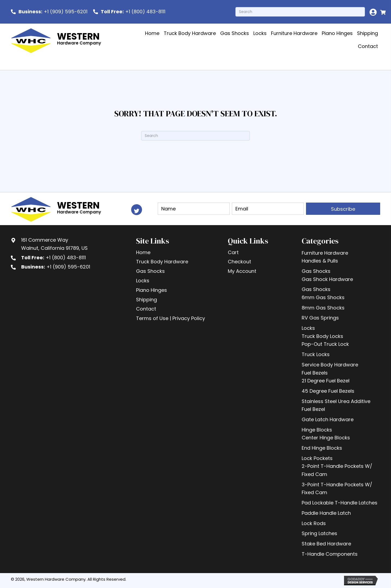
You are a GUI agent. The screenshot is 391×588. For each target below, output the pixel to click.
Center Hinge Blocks (326, 438)
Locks (308, 328)
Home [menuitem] (143, 252)
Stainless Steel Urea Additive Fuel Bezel (336, 405)
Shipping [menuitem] (146, 300)
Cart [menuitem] (233, 252)
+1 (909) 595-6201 (68, 267)
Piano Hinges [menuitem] (152, 290)
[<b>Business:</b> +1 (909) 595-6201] (49, 12)
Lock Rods (314, 523)
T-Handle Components (330, 554)
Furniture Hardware (325, 253)
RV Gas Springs (320, 318)
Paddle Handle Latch (326, 513)
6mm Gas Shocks (323, 297)
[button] (137, 210)
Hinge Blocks (317, 430)
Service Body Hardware (330, 365)
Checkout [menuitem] (239, 262)
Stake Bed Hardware (326, 544)
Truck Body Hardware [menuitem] (162, 262)
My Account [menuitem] (242, 271)
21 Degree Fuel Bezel (326, 381)
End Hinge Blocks (322, 448)
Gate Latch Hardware (328, 419)
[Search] (300, 12)
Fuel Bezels (315, 373)
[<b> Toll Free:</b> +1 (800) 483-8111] (129, 12)
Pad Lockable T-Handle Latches (340, 503)
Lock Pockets (317, 458)
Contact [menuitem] (146, 309)
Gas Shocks (316, 271)
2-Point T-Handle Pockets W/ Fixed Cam (337, 470)
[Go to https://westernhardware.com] (57, 40)
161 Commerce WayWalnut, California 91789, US (54, 244)
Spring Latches (319, 533)
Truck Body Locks (322, 336)
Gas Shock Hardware (327, 279)
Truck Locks (316, 354)
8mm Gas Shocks (323, 308)
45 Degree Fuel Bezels (328, 391)
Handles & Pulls (320, 261)
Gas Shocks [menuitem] (150, 271)
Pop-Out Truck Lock (325, 344)
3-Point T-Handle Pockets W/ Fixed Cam (337, 489)
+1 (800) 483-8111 (66, 258)
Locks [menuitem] (143, 281)
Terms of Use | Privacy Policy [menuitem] (171, 318)
